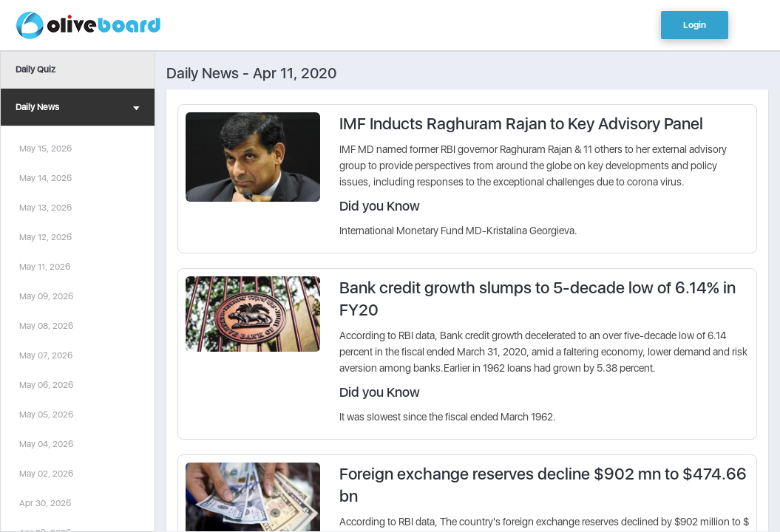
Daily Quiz (35, 69)
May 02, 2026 (46, 474)
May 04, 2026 (46, 444)
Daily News (78, 109)
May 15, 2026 (45, 149)
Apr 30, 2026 (45, 503)
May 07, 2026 (46, 355)
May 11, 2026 (45, 267)
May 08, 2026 (46, 326)
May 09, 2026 (46, 296)
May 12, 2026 (45, 237)
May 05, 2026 (46, 415)
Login (695, 25)
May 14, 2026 (45, 178)
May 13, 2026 (45, 208)
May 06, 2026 (46, 385)
